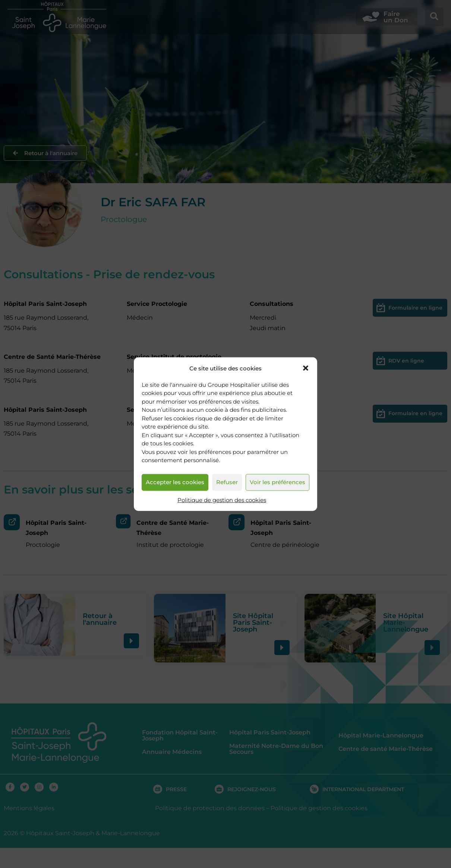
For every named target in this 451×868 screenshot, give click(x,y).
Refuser (227, 482)
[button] (306, 368)
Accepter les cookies (175, 482)
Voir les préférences (277, 482)
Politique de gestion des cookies (222, 500)
